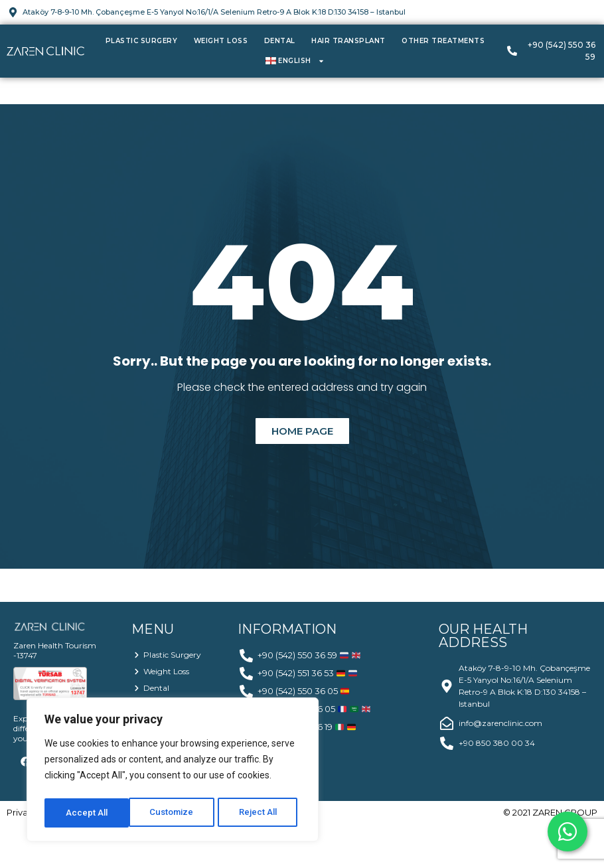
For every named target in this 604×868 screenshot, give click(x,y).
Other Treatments (443, 41)
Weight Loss (221, 41)
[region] (173, 772)
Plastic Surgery (142, 41)
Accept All (260, 813)
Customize (87, 813)
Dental (280, 41)
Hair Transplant (348, 41)
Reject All (175, 813)
